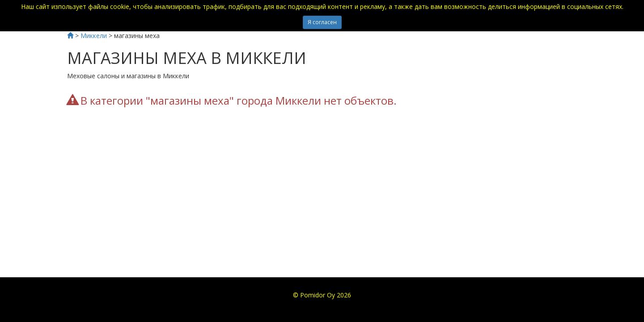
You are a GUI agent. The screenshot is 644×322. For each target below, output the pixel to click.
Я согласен (322, 22)
